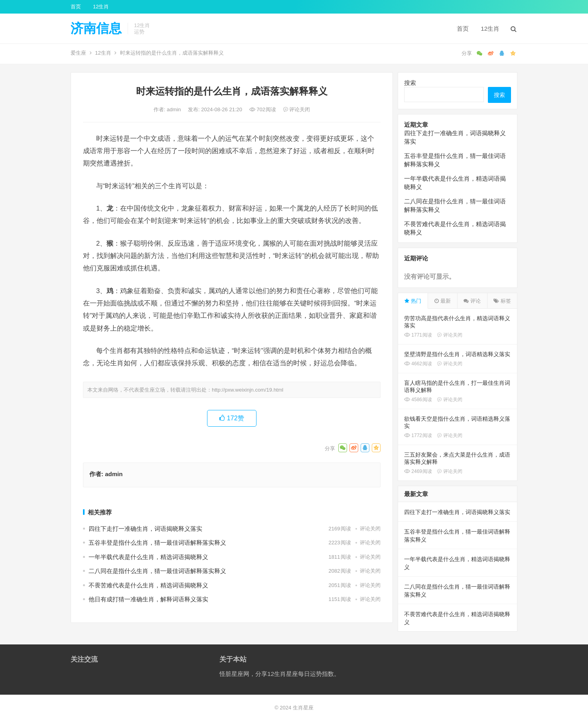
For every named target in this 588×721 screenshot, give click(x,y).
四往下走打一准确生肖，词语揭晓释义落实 (145, 529)
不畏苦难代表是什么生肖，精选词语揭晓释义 (148, 585)
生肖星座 (303, 708)
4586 (418, 400)
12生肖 (101, 7)
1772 (418, 435)
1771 (418, 335)
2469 (418, 471)
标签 (502, 301)
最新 (443, 301)
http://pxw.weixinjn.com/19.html (248, 390)
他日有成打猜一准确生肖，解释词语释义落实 (148, 599)
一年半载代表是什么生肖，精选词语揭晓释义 (148, 557)
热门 (413, 301)
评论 (472, 301)
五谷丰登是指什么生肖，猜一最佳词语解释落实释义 (157, 543)
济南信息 (96, 28)
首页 (76, 7)
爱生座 (78, 53)
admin (175, 109)
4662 (418, 364)
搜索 (410, 83)
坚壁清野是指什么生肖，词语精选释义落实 (457, 354)
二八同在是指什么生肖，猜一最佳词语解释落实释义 (157, 571)
